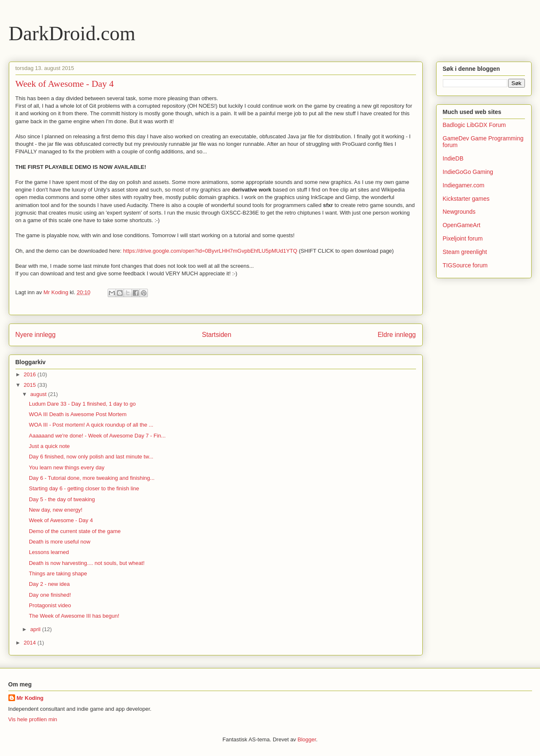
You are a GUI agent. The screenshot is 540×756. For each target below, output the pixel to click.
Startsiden (217, 335)
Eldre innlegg (397, 335)
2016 (31, 374)
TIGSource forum (465, 265)
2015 (31, 385)
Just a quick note (49, 446)
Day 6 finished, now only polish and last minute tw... (91, 457)
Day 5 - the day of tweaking (62, 499)
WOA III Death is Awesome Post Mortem (78, 414)
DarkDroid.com (72, 33)
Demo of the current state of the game (75, 531)
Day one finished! (50, 595)
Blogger (307, 739)
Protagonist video (50, 605)
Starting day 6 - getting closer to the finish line (84, 488)
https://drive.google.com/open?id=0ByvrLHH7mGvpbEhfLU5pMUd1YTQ (210, 251)
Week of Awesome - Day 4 (61, 520)
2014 (31, 643)
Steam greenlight (465, 252)
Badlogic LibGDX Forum (474, 125)
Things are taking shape (58, 573)
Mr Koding (30, 698)
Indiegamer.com (464, 185)
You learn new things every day (67, 467)
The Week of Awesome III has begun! (74, 616)
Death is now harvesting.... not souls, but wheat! (87, 563)
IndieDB (453, 158)
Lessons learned (49, 552)
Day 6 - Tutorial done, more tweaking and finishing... (92, 478)
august (39, 394)
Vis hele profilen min (33, 719)
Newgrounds (459, 212)
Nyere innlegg (36, 335)
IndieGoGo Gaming (468, 172)
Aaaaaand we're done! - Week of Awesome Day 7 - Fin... (97, 436)
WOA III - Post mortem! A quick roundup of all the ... (91, 425)
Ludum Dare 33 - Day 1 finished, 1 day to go (82, 404)
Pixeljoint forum (463, 238)
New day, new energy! (56, 510)
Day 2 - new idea (49, 584)
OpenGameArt (462, 225)
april (36, 629)
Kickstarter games (466, 199)
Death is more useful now (60, 542)
